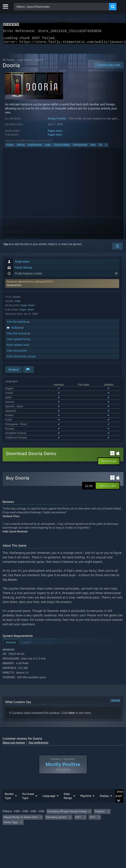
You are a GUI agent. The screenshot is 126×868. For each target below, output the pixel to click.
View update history (19, 342)
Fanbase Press (11, 491)
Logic (48, 147)
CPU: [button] (78, 793)
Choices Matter (62, 147)
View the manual (19, 336)
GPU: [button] (93, 793)
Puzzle (10, 147)
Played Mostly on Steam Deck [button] (21, 793)
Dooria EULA (14, 288)
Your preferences (38, 718)
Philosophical (80, 147)
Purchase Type (28, 771)
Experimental (35, 147)
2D (100, 147)
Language (49, 771)
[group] (63, 792)
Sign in (7, 247)
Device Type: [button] (11, 798)
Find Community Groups (21, 359)
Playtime (86, 771)
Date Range (68, 771)
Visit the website (18, 324)
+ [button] (106, 147)
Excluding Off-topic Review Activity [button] (67, 787)
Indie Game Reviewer (15, 507)
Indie (93, 147)
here (72, 688)
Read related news (18, 347)
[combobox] (62, 7)
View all (115, 676)
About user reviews (14, 718)
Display (104, 771)
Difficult (21, 147)
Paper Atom (55, 133)
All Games (9, 62)
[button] (62, 286)
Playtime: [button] (100, 787)
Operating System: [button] (56, 793)
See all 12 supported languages (23, 414)
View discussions (17, 353)
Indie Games (25, 62)
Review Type (9, 771)
